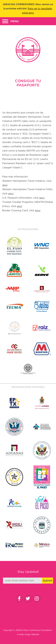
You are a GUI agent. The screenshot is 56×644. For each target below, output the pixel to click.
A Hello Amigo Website (28, 634)
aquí (5, 185)
